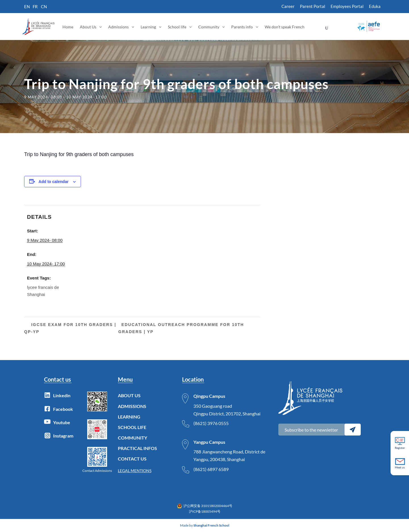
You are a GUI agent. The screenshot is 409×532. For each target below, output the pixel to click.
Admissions (118, 27)
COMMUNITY (132, 438)
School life (177, 27)
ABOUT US (129, 395)
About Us (88, 27)
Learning (148, 27)
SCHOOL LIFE (132, 427)
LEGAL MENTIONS (135, 471)
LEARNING (129, 417)
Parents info (242, 27)
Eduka (375, 6)
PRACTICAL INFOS (137, 448)
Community (209, 27)
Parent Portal (313, 6)
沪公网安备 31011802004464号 (208, 506)
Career (288, 6)
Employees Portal (347, 6)
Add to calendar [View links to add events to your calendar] (54, 182)
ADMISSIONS (132, 406)
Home (68, 27)
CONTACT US (132, 459)
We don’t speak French (285, 27)
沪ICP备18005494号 (205, 511)
